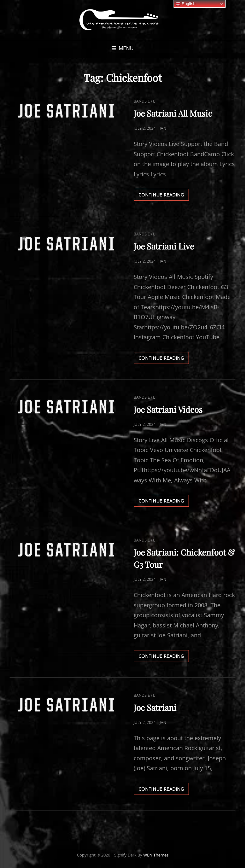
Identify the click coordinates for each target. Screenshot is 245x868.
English (186, 4)
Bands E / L (144, 101)
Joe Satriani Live (164, 246)
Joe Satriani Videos (168, 409)
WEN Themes (156, 855)
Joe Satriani (155, 707)
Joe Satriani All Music (173, 113)
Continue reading (164, 196)
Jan (163, 128)
